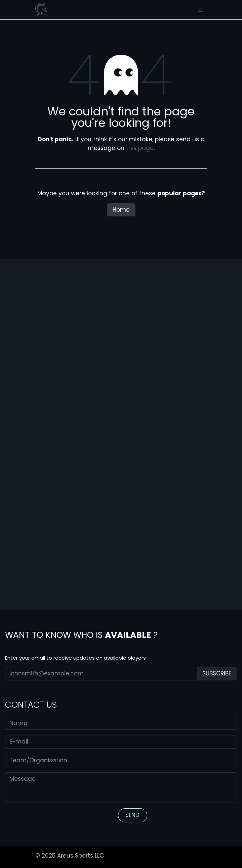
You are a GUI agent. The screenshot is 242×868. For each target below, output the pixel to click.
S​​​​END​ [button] (132, 815)
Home (121, 210)
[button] (217, 674)
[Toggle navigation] (200, 10)
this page (140, 148)
